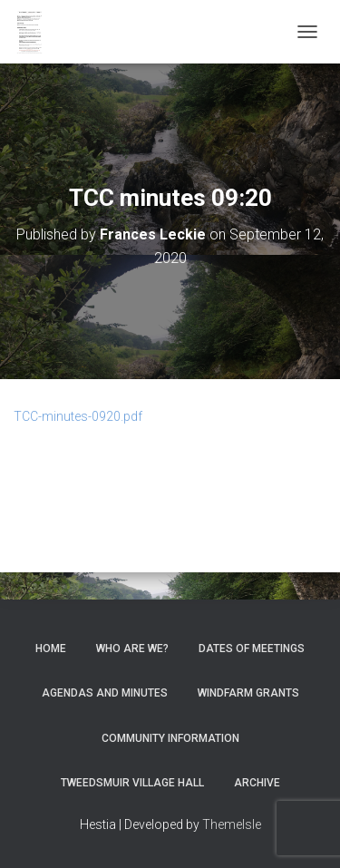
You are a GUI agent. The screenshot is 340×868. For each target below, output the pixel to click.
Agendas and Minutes (105, 693)
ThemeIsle (232, 824)
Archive (257, 783)
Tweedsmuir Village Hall (132, 783)
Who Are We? (132, 649)
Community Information (170, 738)
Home (51, 649)
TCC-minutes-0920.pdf (78, 416)
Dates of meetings (252, 649)
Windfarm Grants (248, 693)
